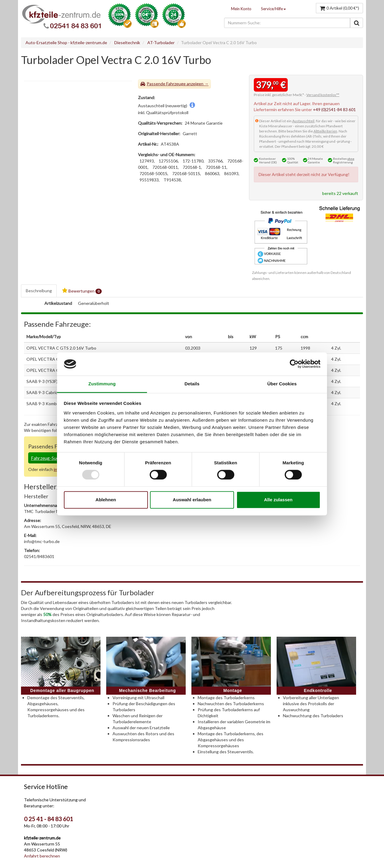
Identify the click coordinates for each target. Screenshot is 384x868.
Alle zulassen (278, 500)
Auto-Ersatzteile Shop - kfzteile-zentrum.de (66, 42)
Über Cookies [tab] (282, 384)
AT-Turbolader (161, 42)
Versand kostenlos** (323, 95)
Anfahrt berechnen (42, 856)
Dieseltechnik (127, 42)
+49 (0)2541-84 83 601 (334, 109)
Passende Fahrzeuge (166, 84)
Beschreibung (39, 291)
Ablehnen (106, 500)
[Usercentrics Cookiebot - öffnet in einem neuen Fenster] (294, 364)
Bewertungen (82, 291)
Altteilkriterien (325, 131)
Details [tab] (192, 384)
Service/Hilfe (273, 9)
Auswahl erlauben (192, 500)
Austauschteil (303, 121)
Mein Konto (241, 9)
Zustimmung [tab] (102, 384)
